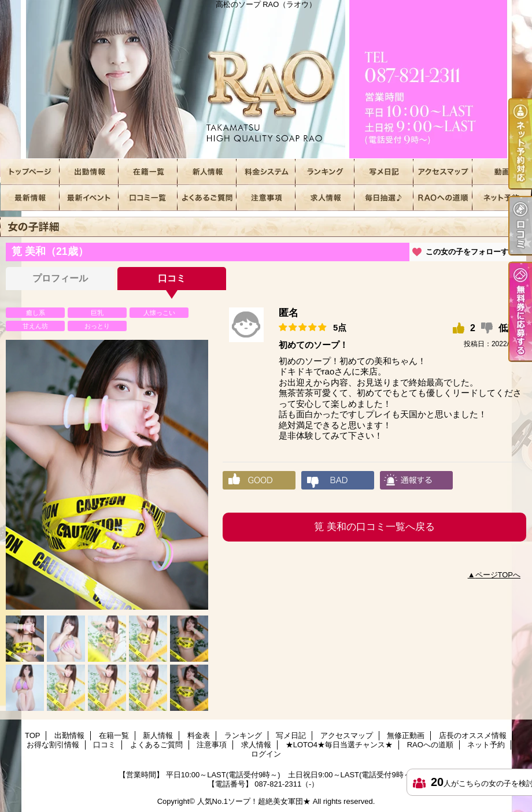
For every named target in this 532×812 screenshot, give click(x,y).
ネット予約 (502, 198)
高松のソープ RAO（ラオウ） (266, 79)
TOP (30, 172)
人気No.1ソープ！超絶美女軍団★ (254, 801)
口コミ (148, 198)
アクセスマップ (443, 172)
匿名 (289, 313)
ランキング (325, 172)
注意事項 (266, 198)
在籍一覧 (148, 172)
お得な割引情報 (89, 198)
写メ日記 (384, 172)
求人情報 (325, 198)
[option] (107, 475)
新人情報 (207, 172)
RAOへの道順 (443, 198)
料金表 (266, 172)
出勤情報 (89, 172)
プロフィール (60, 278)
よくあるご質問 (207, 198)
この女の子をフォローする (471, 252)
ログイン (266, 754)
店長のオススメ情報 (30, 198)
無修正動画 (502, 172)
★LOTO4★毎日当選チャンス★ (384, 198)
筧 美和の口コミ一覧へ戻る (374, 527)
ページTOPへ (498, 575)
